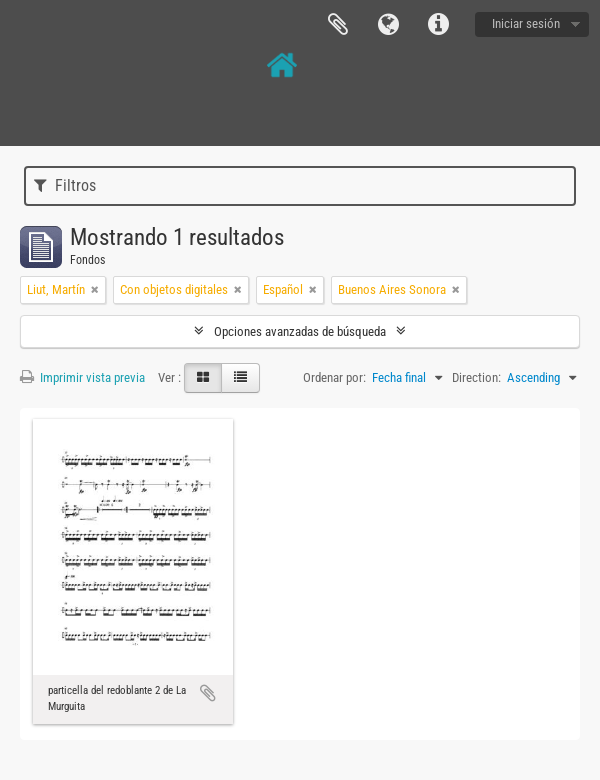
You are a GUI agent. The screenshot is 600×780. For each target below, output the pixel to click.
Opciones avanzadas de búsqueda (300, 331)
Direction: (476, 377)
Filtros (65, 185)
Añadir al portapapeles (208, 693)
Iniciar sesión (526, 23)
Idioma (388, 25)
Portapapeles (338, 25)
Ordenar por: (334, 377)
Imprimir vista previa (82, 377)
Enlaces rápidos (438, 25)
